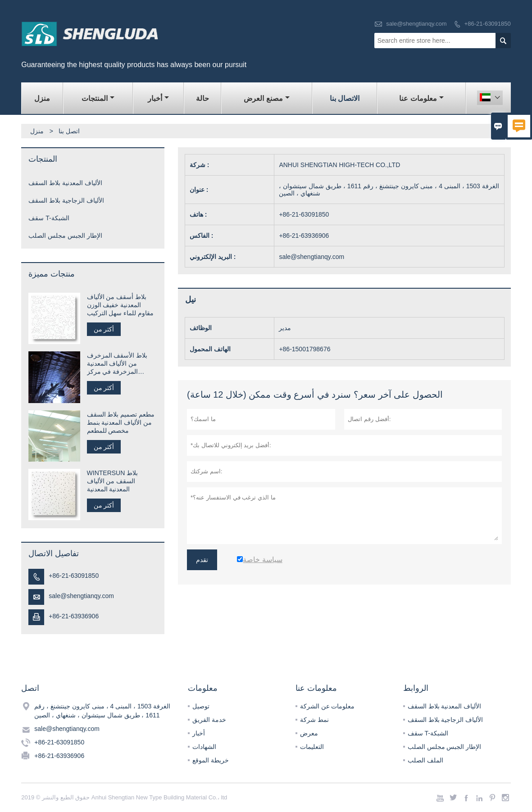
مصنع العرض (266, 98)
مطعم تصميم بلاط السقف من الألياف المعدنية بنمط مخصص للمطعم (121, 422)
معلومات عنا (421, 98)
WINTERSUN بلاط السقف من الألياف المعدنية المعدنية (113, 481)
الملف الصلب (425, 760)
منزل (42, 98)
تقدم (202, 560)
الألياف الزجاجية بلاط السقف (66, 200)
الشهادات (204, 747)
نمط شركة (314, 720)
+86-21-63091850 (488, 24)
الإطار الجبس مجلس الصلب (65, 236)
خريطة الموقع (211, 760)
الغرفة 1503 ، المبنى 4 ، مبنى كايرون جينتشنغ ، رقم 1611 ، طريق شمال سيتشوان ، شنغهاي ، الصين (102, 711)
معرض (309, 733)
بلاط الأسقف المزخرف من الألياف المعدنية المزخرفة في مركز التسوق (117, 364)
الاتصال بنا (345, 98)
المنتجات (98, 98)
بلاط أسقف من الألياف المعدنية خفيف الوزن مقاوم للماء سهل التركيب (120, 305)
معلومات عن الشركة (327, 706)
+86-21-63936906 (74, 616)
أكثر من (104, 329)
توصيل (201, 706)
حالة (202, 98)
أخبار (158, 98)
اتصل (30, 688)
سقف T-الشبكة (49, 218)
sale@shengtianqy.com (416, 24)
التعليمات (312, 747)
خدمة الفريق (209, 720)
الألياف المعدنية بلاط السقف (65, 183)
